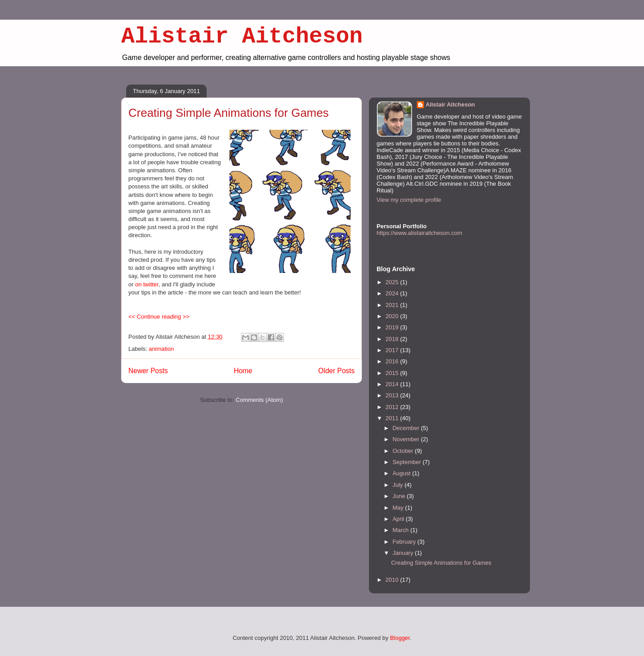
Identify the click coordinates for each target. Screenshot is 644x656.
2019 (393, 327)
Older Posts (337, 371)
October (404, 451)
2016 (393, 361)
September (408, 462)
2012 (393, 407)
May (399, 508)
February (405, 542)
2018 (393, 339)
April (399, 519)
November (407, 439)
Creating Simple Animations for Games (229, 113)
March (402, 530)
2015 (393, 373)
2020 (393, 316)
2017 (393, 350)
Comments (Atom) (259, 400)
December (407, 428)
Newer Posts (148, 371)
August (402, 473)
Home (243, 371)
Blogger (400, 638)
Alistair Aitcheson (242, 36)
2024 (393, 293)
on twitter (147, 284)
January (404, 553)
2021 (393, 305)
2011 (393, 418)
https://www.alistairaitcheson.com (419, 233)
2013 (393, 395)
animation (161, 349)
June (400, 496)
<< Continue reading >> (159, 317)
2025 (393, 282)
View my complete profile (409, 200)
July (399, 485)
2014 (393, 384)
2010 (393, 580)
